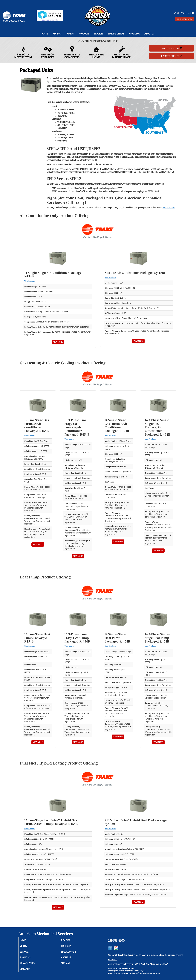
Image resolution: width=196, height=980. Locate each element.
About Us (149, 34)
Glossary (28, 970)
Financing (134, 34)
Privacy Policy (31, 964)
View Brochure (30, 281)
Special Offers (116, 34)
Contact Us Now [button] (184, 19)
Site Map (69, 964)
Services (99, 34)
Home (45, 34)
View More (58, 342)
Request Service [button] (171, 56)
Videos (70, 34)
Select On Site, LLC (128, 968)
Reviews (57, 34)
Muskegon (113, 960)
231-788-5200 (169, 208)
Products (84, 34)
